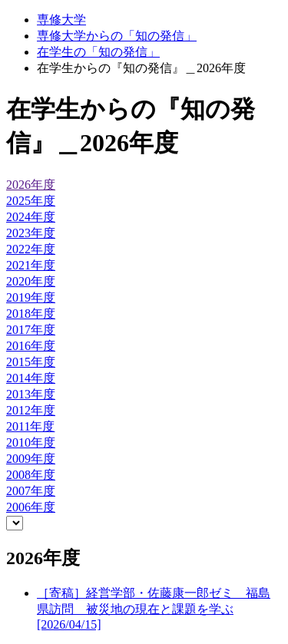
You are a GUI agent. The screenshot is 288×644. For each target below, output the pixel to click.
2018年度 (31, 314)
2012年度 (31, 410)
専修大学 (61, 20)
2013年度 (31, 394)
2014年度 (31, 378)
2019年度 (31, 297)
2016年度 (31, 346)
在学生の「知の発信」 (98, 52)
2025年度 (31, 201)
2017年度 (31, 330)
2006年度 (31, 507)
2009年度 (31, 459)
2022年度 (31, 249)
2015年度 (31, 362)
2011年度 (30, 426)
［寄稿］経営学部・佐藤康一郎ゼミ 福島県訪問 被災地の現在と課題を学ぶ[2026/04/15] (154, 609)
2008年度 (31, 475)
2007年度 (31, 491)
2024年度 (31, 217)
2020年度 (31, 281)
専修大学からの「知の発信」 (117, 36)
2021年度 (31, 265)
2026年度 (31, 185)
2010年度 (31, 443)
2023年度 (31, 233)
